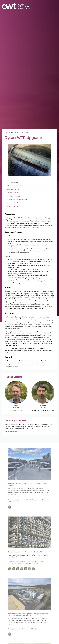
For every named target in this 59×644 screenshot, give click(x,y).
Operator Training (13, 189)
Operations (22, 500)
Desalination (22, 562)
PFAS (28, 500)
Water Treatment (13, 206)
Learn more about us (12, 431)
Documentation (32, 562)
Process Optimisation (14, 196)
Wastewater (46, 500)
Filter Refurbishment (14, 186)
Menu (55, 5)
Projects (12, 132)
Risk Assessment (24, 629)
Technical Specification (15, 203)
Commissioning (13, 500)
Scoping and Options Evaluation (18, 199)
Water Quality (22, 564)
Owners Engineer (13, 193)
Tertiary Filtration (36, 500)
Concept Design (12, 182)
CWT (6, 132)
